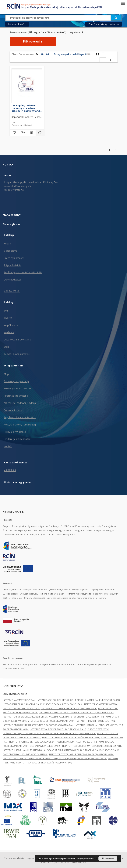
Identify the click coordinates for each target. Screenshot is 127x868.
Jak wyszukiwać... (17, 24)
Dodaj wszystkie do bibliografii (72, 54)
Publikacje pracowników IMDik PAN (23, 272)
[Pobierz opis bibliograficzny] (23, 133)
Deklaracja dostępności (17, 439)
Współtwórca (11, 325)
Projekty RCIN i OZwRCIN (17, 389)
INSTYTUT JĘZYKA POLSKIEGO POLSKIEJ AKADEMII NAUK (58, 729)
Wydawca (9, 332)
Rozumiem (108, 859)
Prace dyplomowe (14, 258)
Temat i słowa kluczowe (17, 354)
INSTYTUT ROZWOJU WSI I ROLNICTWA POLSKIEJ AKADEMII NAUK (81, 754)
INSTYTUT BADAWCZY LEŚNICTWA (101, 704)
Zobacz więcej (12, 291)
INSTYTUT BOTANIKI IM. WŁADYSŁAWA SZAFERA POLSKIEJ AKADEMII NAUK (76, 712)
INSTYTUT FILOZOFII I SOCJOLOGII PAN (96, 721)
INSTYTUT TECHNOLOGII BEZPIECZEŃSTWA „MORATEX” (43, 763)
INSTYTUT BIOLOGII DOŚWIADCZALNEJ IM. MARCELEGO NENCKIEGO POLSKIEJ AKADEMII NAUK (50, 708)
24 (37, 54)
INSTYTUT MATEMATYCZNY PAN (19, 700)
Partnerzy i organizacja (16, 381)
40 (42, 54)
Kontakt (8, 446)
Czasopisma (11, 251)
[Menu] (123, 3)
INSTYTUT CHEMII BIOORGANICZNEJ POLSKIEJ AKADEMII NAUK (34, 717)
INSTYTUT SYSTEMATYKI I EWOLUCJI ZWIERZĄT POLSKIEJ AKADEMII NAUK (45, 742)
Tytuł (7, 311)
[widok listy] (108, 54)
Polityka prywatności (15, 432)
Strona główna (12, 224)
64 (48, 54)
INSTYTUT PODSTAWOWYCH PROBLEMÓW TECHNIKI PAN (71, 738)
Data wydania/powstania (18, 340)
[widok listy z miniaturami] (103, 54)
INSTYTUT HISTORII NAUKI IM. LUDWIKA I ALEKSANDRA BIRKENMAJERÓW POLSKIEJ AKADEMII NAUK (52, 750)
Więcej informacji (86, 859)
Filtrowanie (33, 41)
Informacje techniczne (16, 396)
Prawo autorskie (13, 410)
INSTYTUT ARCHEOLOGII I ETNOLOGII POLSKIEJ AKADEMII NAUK (69, 700)
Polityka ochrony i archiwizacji (20, 425)
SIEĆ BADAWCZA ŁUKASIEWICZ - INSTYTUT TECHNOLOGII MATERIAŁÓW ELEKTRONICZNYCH (76, 746)
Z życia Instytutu (13, 265)
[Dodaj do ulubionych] (14, 133)
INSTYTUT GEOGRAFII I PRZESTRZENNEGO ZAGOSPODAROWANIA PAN (38, 725)
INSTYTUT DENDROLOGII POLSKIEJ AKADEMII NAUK (49, 721)
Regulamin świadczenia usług (20, 417)
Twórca (8, 318)
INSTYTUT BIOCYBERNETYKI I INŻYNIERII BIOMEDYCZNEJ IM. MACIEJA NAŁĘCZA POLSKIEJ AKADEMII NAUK (55, 758)
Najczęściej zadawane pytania (20, 403)
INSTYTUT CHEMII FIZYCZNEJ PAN (83, 717)
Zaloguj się (10, 470)
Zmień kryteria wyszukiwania (104, 24)
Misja (7, 374)
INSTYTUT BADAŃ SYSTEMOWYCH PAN (63, 704)
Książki (8, 244)
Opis (7, 347)
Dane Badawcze (13, 280)
